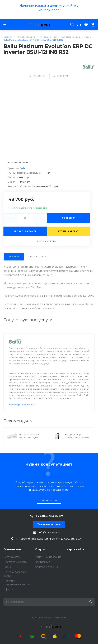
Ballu (23, 168)
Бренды (8, 567)
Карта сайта (76, 549)
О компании (12, 549)
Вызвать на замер (25, 231)
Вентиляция (42, 562)
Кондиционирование (48, 557)
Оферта (8, 589)
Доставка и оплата (15, 562)
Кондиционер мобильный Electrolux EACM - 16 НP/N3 (77, 438)
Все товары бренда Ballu (22, 405)
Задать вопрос (49, 500)
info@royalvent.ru (49, 533)
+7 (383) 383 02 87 (49, 516)
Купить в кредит (68, 231)
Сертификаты (12, 557)
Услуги (40, 549)
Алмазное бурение (47, 567)
